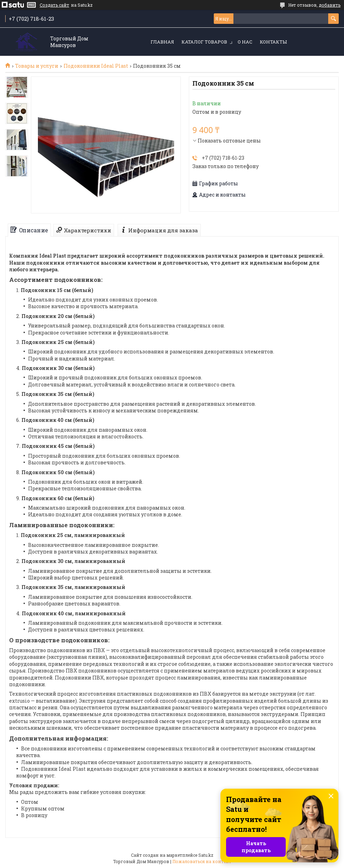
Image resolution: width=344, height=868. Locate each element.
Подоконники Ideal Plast (96, 66)
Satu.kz (206, 855)
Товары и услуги (37, 66)
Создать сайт (54, 5)
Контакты (273, 42)
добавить (330, 5)
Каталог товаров (204, 42)
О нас (245, 42)
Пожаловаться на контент (202, 861)
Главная (162, 42)
